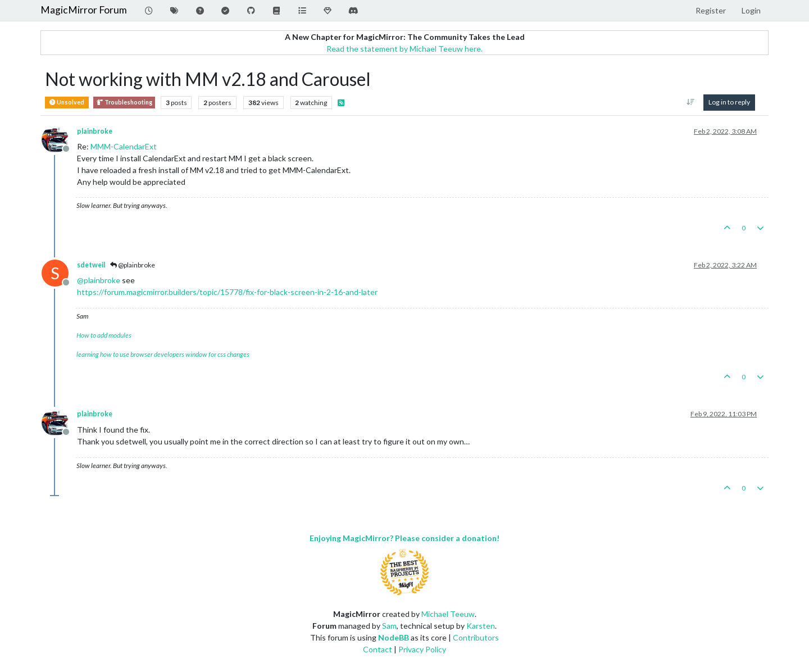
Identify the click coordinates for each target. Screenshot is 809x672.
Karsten (481, 626)
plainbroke (95, 131)
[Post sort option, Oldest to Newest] (691, 102)
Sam (389, 626)
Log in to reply (729, 102)
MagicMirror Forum (84, 10)
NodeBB (394, 637)
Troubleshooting (124, 103)
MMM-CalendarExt (124, 146)
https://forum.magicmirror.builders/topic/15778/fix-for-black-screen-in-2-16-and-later (227, 292)
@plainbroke (133, 265)
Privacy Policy (422, 649)
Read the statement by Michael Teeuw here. (404, 49)
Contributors (476, 637)
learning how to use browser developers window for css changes (163, 354)
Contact (378, 649)
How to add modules (104, 335)
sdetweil (91, 265)
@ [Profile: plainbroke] (99, 280)
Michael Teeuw (448, 614)
